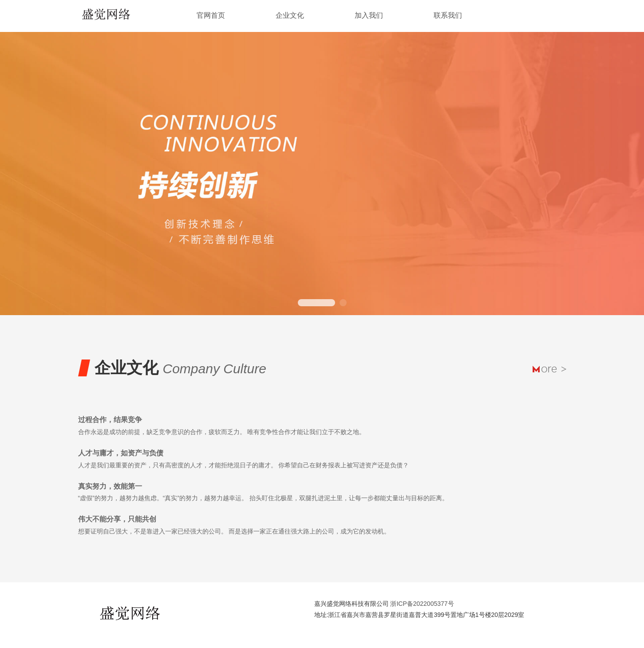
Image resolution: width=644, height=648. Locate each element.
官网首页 (211, 15)
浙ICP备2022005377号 (422, 604)
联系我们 (448, 15)
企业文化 (290, 15)
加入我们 (369, 15)
